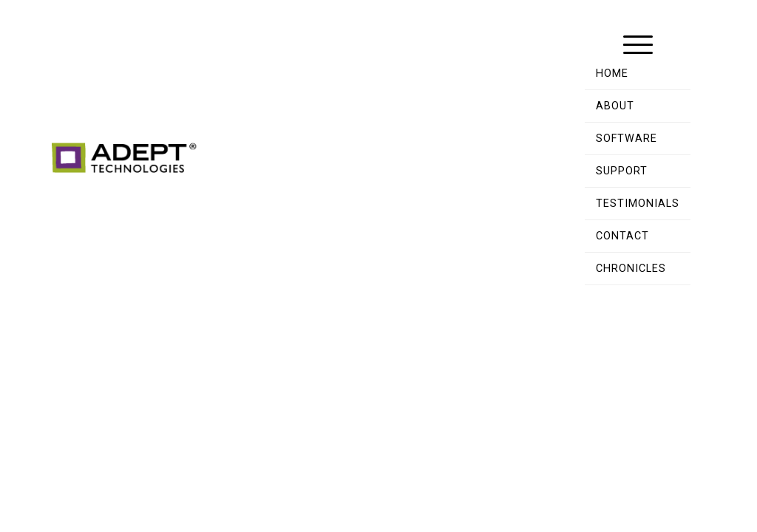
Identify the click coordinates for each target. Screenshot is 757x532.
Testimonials (638, 204)
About (615, 106)
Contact (622, 236)
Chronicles (631, 269)
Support (622, 171)
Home (612, 74)
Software (627, 139)
